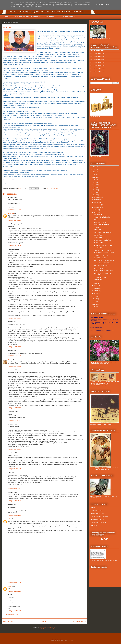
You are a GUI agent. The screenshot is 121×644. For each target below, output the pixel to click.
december (97, 197)
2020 (94, 180)
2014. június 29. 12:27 (14, 611)
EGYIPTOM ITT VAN (100, 268)
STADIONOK (55, 188)
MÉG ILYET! (97, 227)
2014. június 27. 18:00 (14, 356)
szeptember (98, 205)
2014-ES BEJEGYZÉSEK (98, 66)
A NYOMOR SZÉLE (96, 511)
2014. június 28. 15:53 (14, 582)
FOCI (49, 188)
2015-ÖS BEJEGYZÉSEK (98, 69)
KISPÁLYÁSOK (98, 235)
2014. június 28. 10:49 (14, 501)
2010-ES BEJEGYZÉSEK (98, 54)
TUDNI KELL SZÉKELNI (101, 255)
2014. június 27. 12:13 (14, 220)
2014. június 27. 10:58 (14, 210)
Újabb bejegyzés (9, 621)
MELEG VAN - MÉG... (100, 230)
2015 (94, 192)
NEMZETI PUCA (99, 243)
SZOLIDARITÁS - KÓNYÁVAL (102, 225)
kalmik (10, 519)
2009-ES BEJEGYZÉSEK (98, 51)
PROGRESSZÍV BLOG (97, 520)
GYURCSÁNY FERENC (69, 17)
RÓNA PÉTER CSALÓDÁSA (102, 240)
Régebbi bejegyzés (79, 621)
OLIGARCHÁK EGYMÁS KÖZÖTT (104, 253)
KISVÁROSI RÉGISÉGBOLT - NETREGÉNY (28, 17)
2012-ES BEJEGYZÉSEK (98, 60)
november (97, 200)
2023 (94, 172)
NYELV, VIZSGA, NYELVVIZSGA (103, 245)
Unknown (11, 213)
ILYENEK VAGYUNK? (100, 277)
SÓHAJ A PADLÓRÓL (52, 17)
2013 (94, 296)
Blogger (70, 640)
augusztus (97, 207)
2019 (94, 182)
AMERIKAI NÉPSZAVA (97, 514)
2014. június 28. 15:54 (14, 591)
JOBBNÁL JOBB (99, 280)
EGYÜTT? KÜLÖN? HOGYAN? (103, 232)
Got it (108, 5)
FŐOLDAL (8, 17)
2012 (94, 299)
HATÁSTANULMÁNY (100, 222)
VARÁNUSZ (94, 525)
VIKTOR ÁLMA (98, 215)
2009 (94, 307)
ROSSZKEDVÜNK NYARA (101, 266)
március (97, 288)
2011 (94, 302)
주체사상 (96, 220)
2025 (94, 167)
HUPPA (93, 508)
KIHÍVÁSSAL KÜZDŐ (100, 258)
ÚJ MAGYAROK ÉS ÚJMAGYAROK (104, 271)
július (96, 210)
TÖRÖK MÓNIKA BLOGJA (98, 523)
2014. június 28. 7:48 (14, 488)
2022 (94, 175)
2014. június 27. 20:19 (14, 408)
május (96, 283)
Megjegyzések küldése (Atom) (48, 628)
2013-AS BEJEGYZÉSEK (98, 63)
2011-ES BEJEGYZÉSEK (98, 57)
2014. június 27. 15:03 (14, 318)
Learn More (100, 5)
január (96, 293)
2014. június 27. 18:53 (14, 366)
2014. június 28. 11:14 (14, 515)
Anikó (10, 359)
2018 (94, 185)
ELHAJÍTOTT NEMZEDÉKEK (102, 250)
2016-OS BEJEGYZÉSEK (98, 72)
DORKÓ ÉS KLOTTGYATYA (102, 263)
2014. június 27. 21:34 (14, 449)
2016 (94, 190)
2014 (94, 195)
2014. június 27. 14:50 (14, 245)
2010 (94, 304)
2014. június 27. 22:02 (14, 469)
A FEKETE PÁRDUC (100, 248)
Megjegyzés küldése (12, 615)
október (96, 202)
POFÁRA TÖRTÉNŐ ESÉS (102, 217)
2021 (94, 177)
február (96, 291)
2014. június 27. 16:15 (14, 347)
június (96, 212)
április (96, 286)
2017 (94, 187)
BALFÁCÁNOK (98, 238)
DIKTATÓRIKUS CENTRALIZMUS (104, 260)
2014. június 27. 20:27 (14, 420)
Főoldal (44, 621)
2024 (94, 169)
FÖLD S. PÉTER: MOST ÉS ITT (100, 517)
